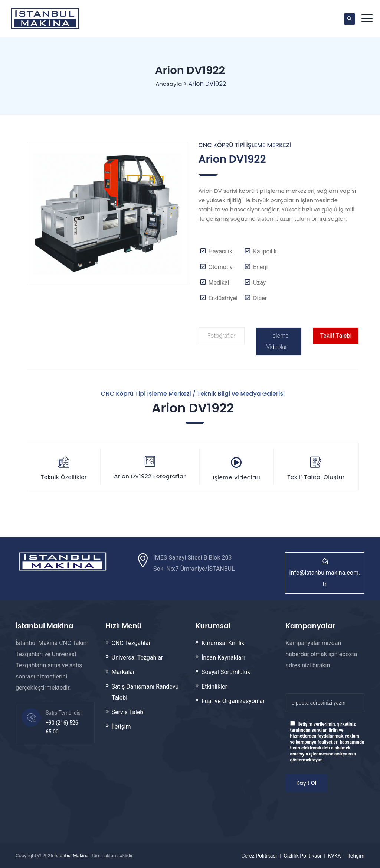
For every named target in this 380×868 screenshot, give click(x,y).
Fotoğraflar (221, 336)
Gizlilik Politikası (302, 856)
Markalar (123, 672)
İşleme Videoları (277, 341)
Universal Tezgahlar (137, 658)
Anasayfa (168, 84)
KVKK (334, 856)
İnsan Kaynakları (223, 658)
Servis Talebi (128, 712)
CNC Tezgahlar (131, 643)
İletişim (121, 727)
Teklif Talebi (336, 336)
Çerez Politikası (259, 856)
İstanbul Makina (72, 856)
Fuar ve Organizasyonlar (233, 701)
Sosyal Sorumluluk (226, 672)
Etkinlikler (214, 686)
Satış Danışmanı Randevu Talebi (145, 692)
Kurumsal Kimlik (223, 643)
